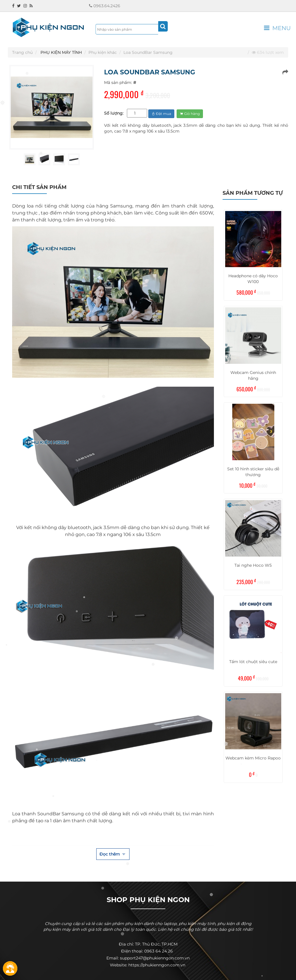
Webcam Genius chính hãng (253, 375)
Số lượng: (114, 113)
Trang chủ (22, 52)
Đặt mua (161, 114)
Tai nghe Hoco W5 (253, 565)
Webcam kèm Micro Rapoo (253, 758)
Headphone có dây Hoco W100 (253, 279)
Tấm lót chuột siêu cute (253, 662)
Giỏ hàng (190, 114)
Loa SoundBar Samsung (148, 52)
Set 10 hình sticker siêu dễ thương (253, 472)
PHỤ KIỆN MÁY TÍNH (61, 52)
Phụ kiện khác (103, 52)
